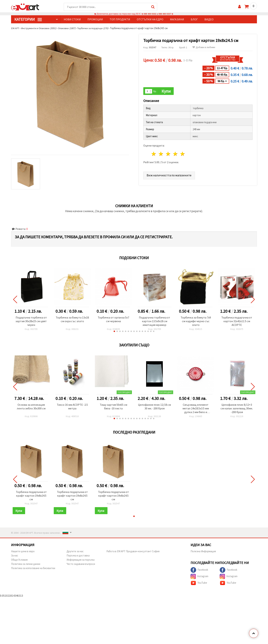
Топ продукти (120, 19)
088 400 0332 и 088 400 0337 (157, 14)
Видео (209, 19)
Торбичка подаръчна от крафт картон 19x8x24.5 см (31, 497)
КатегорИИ (28, 19)
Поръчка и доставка (78, 558)
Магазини (177, 19)
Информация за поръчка (81, 562)
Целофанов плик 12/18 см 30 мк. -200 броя (155, 407)
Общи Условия (19, 562)
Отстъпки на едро (150, 19)
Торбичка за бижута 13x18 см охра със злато (72, 320)
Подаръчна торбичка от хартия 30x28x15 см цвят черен (31, 322)
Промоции (95, 19)
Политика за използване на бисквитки (33, 570)
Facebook (199, 572)
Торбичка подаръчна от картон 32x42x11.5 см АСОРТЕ (237, 322)
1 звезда (154, 154)
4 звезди (175, 154)
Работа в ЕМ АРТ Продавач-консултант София (133, 553)
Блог (194, 19)
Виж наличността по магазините (169, 176)
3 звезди (168, 154)
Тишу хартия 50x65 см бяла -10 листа (113, 407)
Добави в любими (204, 47)
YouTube (199, 585)
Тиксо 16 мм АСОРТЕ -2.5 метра (72, 407)
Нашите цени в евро (23, 553)
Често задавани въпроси (81, 566)
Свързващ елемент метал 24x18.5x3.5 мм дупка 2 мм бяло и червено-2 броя (196, 409)
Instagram (199, 579)
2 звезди (161, 154)
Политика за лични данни (26, 566)
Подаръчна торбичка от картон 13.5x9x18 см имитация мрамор (155, 322)
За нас (15, 558)
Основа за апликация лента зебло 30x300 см (31, 407)
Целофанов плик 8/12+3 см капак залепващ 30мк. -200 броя (237, 409)
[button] (114, 332)
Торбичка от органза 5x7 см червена (113, 320)
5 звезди (183, 154)
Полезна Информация (203, 553)
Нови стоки (72, 19)
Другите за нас (75, 553)
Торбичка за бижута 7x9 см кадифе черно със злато (196, 322)
